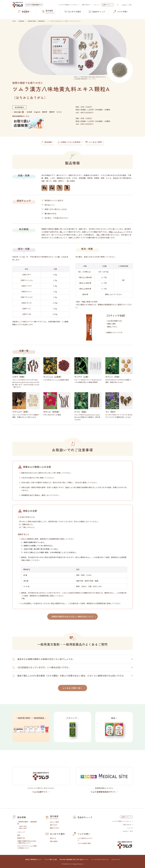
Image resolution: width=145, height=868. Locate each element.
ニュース (96, 5)
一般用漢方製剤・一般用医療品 (27, 823)
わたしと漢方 (54, 822)
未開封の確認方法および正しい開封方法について (27, 842)
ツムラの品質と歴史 (84, 843)
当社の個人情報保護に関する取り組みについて (74, 859)
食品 (19, 835)
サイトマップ (116, 859)
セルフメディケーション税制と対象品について (27, 847)
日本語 (29, 112)
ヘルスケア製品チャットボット (68, 5)
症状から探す (23, 828)
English (124, 5)
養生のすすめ (54, 828)
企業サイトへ (107, 5)
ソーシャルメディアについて (100, 859)
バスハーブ (21, 832)
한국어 (59, 112)
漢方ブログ (54, 825)
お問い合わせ (86, 5)
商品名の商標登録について (34, 859)
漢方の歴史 (54, 841)
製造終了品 (21, 838)
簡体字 (45, 112)
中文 (130, 5)
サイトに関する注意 (51, 859)
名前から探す (23, 826)
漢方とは (53, 838)
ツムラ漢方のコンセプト (85, 839)
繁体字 (52, 112)
